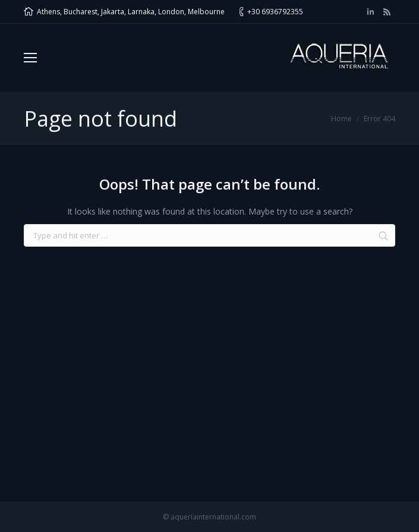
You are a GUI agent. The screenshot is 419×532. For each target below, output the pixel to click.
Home (341, 119)
